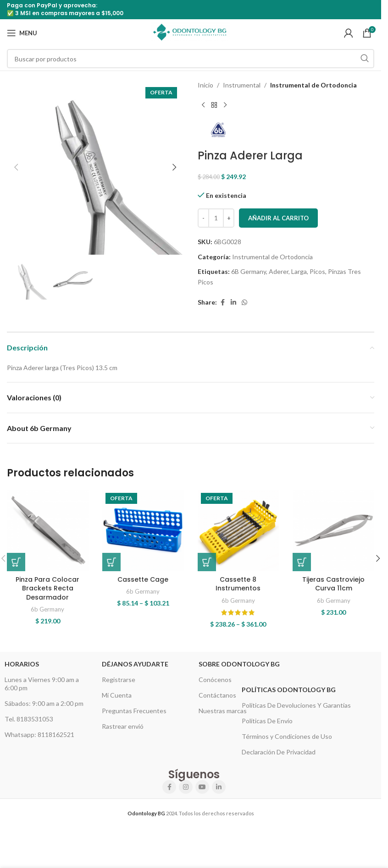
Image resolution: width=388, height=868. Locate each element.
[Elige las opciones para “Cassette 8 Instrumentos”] (207, 562)
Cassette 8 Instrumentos (238, 584)
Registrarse (119, 680)
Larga (299, 271)
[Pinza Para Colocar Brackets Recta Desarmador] (48, 530)
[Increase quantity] (229, 218)
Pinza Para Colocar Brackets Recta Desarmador (47, 588)
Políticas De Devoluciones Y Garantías (296, 705)
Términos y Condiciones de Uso (287, 736)
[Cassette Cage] (143, 530)
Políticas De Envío (267, 721)
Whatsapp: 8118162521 (39, 734)
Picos (317, 271)
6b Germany (47, 609)
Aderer (279, 271)
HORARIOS (22, 664)
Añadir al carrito (278, 218)
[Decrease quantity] (203, 218)
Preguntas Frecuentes (134, 711)
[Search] (191, 59)
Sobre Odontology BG (239, 664)
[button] (16, 167)
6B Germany (249, 271)
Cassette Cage (143, 579)
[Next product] (225, 105)
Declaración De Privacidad (279, 752)
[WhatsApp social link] (244, 303)
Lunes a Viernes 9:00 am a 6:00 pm (42, 684)
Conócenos (215, 680)
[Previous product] (203, 105)
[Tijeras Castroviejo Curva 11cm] (333, 530)
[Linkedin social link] (233, 303)
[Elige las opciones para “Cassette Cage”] (111, 562)
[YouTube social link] (202, 787)
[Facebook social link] (222, 303)
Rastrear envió (123, 726)
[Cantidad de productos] (216, 218)
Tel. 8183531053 (29, 719)
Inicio (205, 85)
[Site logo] (190, 32)
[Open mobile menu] (22, 33)
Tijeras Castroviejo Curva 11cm (333, 584)
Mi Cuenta (117, 695)
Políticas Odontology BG (289, 690)
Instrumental (242, 85)
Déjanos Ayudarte (135, 664)
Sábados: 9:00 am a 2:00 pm (44, 703)
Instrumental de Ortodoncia (313, 85)
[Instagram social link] (186, 787)
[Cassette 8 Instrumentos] (238, 530)
